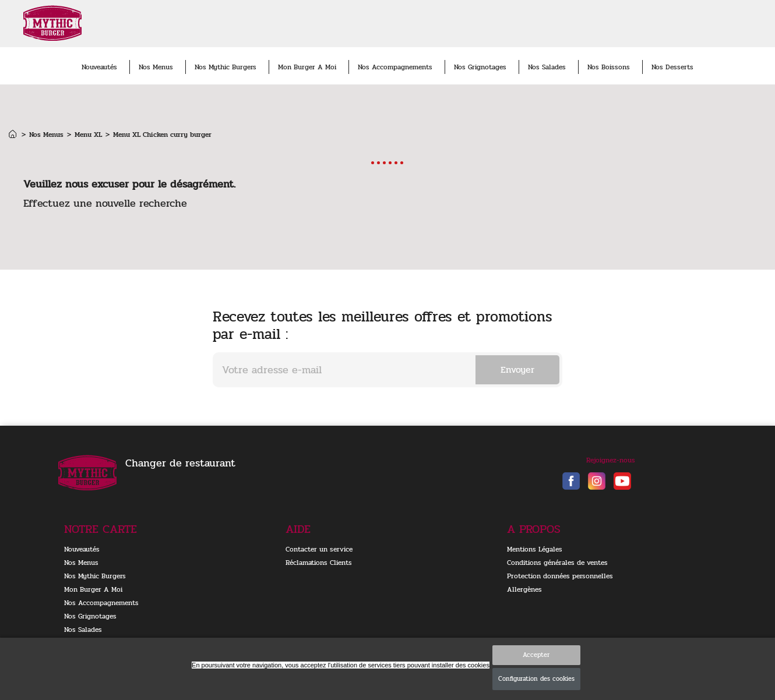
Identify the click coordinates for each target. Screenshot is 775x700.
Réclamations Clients (319, 563)
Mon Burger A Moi (307, 67)
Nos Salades (547, 67)
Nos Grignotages (480, 67)
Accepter (536, 655)
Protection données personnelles (560, 576)
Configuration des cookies (536, 679)
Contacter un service (319, 549)
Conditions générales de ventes (557, 563)
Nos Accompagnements (395, 67)
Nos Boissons (609, 67)
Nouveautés (99, 67)
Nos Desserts (672, 67)
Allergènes (524, 589)
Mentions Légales (535, 549)
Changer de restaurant (180, 463)
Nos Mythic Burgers (226, 67)
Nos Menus (156, 67)
